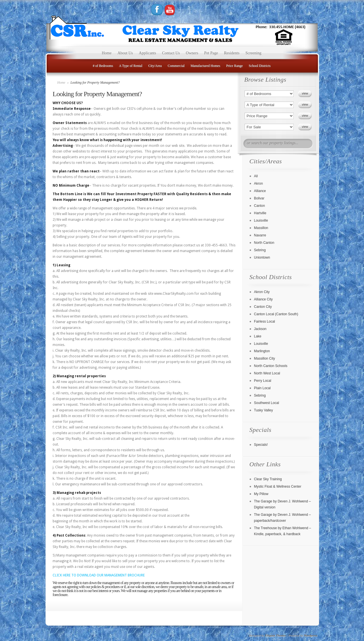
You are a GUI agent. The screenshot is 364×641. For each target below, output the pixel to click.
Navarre (260, 235)
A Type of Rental (131, 66)
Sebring (260, 250)
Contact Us (171, 53)
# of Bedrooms (103, 66)
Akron (258, 184)
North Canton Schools (271, 366)
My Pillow (261, 494)
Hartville (260, 213)
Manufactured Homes (205, 66)
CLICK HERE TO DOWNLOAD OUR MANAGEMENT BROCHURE (99, 575)
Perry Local (263, 381)
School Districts (260, 66)
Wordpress (311, 635)
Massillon (261, 228)
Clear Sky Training (268, 479)
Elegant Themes (276, 635)
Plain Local (262, 388)
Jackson (260, 329)
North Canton (264, 243)
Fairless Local (264, 321)
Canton (259, 206)
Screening (253, 53)
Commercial (176, 66)
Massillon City (264, 358)
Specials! (261, 445)
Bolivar (259, 198)
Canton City (263, 307)
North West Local (267, 373)
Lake (258, 336)
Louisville (261, 220)
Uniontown (262, 257)
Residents (232, 53)
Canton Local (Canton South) (276, 314)
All (256, 176)
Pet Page (211, 53)
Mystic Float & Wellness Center (278, 487)
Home (107, 53)
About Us (125, 53)
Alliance (260, 191)
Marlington (262, 351)
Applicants (147, 53)
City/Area (155, 66)
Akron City (262, 292)
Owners (192, 53)
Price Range (234, 66)
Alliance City (263, 299)
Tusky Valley (263, 410)
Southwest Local (266, 403)
